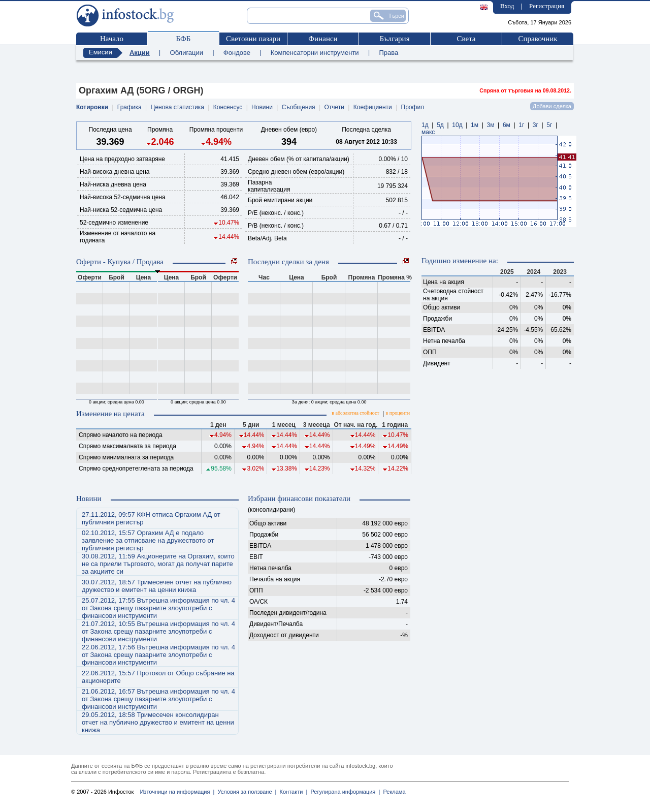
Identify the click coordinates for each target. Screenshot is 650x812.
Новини (262, 107)
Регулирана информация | (344, 792)
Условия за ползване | (245, 792)
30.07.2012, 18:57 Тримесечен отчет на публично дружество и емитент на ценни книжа (157, 586)
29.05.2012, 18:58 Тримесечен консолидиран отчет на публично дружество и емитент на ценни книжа (158, 722)
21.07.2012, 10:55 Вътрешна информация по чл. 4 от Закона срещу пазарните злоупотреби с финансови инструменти (158, 631)
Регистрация (547, 6)
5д (440, 125)
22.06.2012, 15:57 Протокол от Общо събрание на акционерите (158, 677)
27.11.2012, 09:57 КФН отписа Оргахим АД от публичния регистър (151, 518)
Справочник (538, 39)
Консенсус (228, 107)
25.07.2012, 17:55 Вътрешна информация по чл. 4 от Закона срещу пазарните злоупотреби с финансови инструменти (158, 608)
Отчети (334, 107)
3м (490, 125)
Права (388, 53)
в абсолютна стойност (355, 413)
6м (507, 125)
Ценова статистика (177, 107)
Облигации (187, 53)
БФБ (184, 39)
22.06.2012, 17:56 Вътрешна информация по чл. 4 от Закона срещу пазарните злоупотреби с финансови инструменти (158, 655)
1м (475, 125)
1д (425, 125)
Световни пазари (253, 39)
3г (535, 125)
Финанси (323, 39)
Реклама (393, 792)
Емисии (101, 52)
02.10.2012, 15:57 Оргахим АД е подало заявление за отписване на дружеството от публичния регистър (148, 540)
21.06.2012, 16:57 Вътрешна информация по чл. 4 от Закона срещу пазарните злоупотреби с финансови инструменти (158, 699)
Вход (507, 6)
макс (428, 132)
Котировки (92, 107)
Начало (112, 39)
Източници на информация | (177, 792)
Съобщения (299, 107)
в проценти (398, 413)
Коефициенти (373, 107)
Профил (413, 107)
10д (457, 125)
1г (521, 125)
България (394, 39)
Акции (140, 53)
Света (466, 39)
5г (549, 125)
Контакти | (292, 792)
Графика (129, 107)
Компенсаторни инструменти (315, 53)
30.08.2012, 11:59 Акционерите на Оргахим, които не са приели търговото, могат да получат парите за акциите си (158, 564)
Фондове (237, 53)
